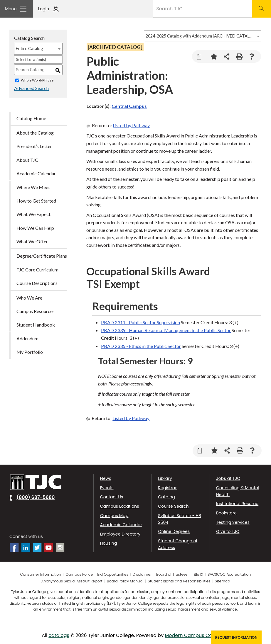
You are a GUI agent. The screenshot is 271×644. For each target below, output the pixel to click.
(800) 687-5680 (36, 498)
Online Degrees (174, 531)
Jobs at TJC (228, 478)
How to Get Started (36, 201)
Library (165, 478)
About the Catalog (35, 133)
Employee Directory (120, 534)
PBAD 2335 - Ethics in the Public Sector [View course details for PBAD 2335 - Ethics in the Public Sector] (141, 346)
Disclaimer (142, 575)
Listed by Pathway (131, 125)
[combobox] (203, 36)
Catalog (166, 497)
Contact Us (112, 497)
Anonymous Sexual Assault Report (72, 581)
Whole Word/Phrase (37, 80)
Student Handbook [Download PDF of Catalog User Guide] (36, 325)
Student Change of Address (178, 544)
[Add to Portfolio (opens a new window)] (214, 56)
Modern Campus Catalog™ (196, 635)
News (106, 478)
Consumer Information (41, 575)
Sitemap (223, 581)
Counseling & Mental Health (238, 491)
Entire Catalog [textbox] (29, 49)
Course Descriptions (37, 283)
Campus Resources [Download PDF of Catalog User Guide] (36, 311)
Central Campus (129, 106)
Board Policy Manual (125, 581)
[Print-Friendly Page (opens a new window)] (239, 56)
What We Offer (32, 241)
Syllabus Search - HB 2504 (180, 519)
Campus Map (114, 516)
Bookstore (226, 513)
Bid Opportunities (113, 575)
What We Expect (33, 214)
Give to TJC (228, 531)
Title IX (198, 575)
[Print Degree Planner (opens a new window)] (201, 56)
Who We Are (29, 298)
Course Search (173, 506)
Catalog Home (31, 118)
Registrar (167, 488)
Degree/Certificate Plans (42, 256)
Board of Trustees (172, 575)
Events (107, 488)
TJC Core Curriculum (37, 270)
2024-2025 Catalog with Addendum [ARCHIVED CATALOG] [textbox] (200, 36)
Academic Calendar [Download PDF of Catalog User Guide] (36, 174)
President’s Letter (34, 146)
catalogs (59, 635)
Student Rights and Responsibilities (179, 581)
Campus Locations (120, 506)
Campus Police (79, 575)
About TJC (27, 160)
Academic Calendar (121, 525)
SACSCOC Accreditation (229, 575)
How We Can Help (35, 228)
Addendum (27, 338)
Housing (109, 543)
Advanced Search (31, 88)
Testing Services (233, 522)
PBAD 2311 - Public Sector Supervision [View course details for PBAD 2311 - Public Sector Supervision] (140, 322)
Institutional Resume (237, 504)
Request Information (236, 637)
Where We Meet (33, 187)
